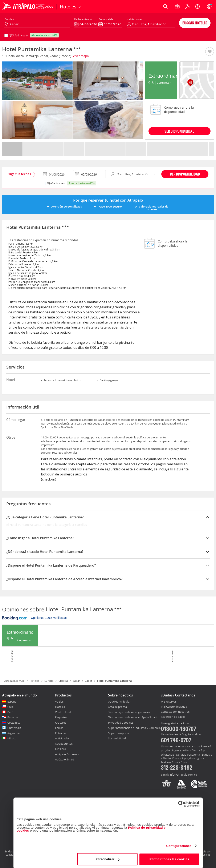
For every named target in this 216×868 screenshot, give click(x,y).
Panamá (13, 717)
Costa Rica (14, 723)
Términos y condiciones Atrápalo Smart (133, 717)
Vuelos (59, 702)
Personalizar (107, 858)
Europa (49, 681)
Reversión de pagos (173, 717)
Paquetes (61, 717)
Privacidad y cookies (121, 723)
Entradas (61, 733)
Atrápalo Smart (65, 759)
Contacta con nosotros (175, 712)
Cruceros (61, 723)
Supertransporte (119, 733)
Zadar (76, 681)
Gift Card (61, 749)
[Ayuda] (197, 7)
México (12, 738)
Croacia (63, 681)
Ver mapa (81, 56)
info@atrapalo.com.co (183, 775)
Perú (10, 712)
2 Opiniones (164, 83)
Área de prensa (117, 707)
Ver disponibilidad (185, 174)
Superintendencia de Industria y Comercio (134, 728)
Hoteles (34, 681)
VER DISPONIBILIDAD (180, 131)
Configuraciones (179, 845)
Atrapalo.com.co (14, 681)
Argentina (13, 733)
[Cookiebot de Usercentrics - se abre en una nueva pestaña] (181, 803)
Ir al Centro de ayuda (174, 707)
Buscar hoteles (195, 23)
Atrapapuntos (64, 744)
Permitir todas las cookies (169, 858)
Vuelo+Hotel (63, 712)
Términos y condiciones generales (129, 712)
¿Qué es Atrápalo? (119, 702)
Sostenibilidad (117, 738)
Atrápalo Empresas (67, 754)
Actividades (62, 738)
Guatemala (14, 728)
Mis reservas (169, 702)
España (12, 702)
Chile (10, 707)
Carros (59, 728)
